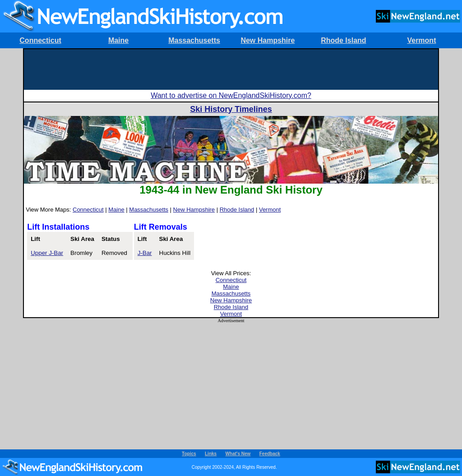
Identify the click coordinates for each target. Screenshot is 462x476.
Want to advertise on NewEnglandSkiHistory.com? (231, 95)
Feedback (270, 454)
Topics (189, 454)
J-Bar (145, 253)
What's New (238, 454)
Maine (118, 40)
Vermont (421, 40)
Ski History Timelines (231, 109)
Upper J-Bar (47, 253)
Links (211, 454)
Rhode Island (343, 40)
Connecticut (40, 40)
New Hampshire (268, 40)
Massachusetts (194, 40)
